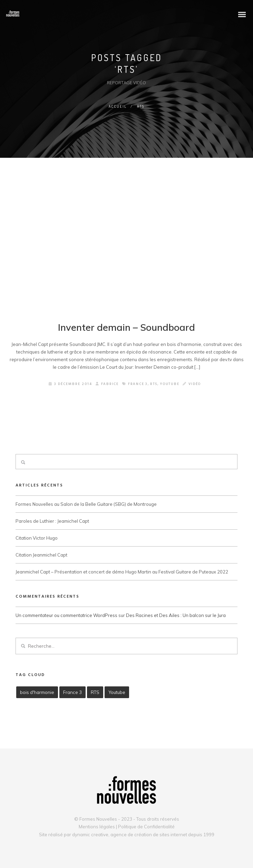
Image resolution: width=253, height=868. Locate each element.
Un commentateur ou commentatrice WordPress (66, 616)
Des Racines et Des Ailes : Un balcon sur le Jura (176, 616)
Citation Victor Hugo (37, 538)
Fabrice (106, 385)
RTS (154, 385)
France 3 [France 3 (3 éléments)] (72, 693)
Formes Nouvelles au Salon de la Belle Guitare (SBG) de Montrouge (86, 504)
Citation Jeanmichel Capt (41, 556)
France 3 (138, 385)
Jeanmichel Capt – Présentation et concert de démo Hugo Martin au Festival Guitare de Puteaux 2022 (122, 572)
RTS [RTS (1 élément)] (95, 693)
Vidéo (196, 385)
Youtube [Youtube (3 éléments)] (117, 693)
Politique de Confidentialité (146, 827)
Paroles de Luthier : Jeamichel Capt (52, 521)
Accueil (118, 106)
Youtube (170, 385)
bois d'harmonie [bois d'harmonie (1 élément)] (37, 693)
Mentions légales (97, 827)
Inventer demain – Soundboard (126, 327)
